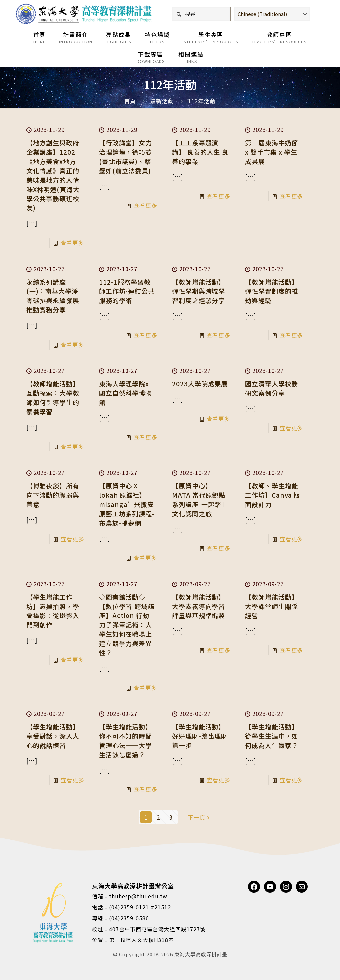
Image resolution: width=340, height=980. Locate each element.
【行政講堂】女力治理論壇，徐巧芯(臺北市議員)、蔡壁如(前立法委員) (126, 157)
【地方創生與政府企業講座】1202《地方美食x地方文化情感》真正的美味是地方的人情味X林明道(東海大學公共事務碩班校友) (53, 175)
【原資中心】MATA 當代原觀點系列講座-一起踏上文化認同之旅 (200, 499)
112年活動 (202, 101)
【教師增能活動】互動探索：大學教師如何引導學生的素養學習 (53, 398)
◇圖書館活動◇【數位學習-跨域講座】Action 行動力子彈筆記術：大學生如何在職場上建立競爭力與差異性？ (127, 625)
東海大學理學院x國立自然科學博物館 (126, 393)
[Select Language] (272, 14)
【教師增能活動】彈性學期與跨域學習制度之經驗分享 (199, 291)
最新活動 (162, 101)
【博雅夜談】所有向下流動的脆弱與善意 (53, 495)
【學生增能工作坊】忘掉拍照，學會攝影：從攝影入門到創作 (53, 611)
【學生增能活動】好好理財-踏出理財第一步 (200, 736)
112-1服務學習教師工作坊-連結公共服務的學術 (127, 291)
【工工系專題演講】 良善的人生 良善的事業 (200, 152)
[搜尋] (201, 14)
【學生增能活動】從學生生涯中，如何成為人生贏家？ (272, 736)
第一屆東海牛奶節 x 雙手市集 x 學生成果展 (272, 152)
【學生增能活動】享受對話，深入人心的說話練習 (53, 736)
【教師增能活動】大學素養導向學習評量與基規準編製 (199, 606)
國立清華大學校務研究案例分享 (272, 388)
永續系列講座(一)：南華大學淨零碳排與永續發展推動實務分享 (53, 296)
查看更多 (72, 243)
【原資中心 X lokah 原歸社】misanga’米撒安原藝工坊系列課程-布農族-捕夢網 (127, 504)
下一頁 (199, 817)
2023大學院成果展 (200, 384)
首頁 (130, 101)
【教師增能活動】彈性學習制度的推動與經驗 (272, 291)
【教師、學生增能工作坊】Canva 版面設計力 (273, 495)
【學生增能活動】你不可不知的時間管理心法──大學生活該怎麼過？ (126, 740)
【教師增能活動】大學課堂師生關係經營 (272, 606)
